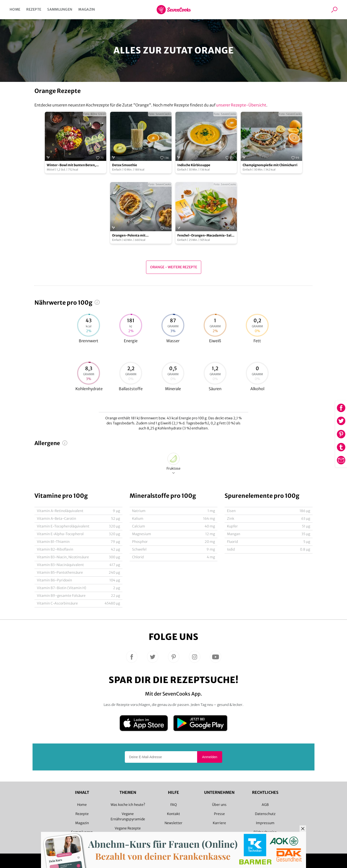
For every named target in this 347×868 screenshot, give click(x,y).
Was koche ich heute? (128, 805)
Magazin (87, 9)
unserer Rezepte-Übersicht (241, 105)
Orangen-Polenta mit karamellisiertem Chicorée (133, 236)
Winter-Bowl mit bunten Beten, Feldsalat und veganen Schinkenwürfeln (71, 165)
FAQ (174, 805)
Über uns (219, 805)
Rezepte (34, 9)
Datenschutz (265, 814)
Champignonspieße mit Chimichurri (270, 165)
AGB (265, 805)
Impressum (265, 823)
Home (15, 9)
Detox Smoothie (125, 165)
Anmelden (210, 757)
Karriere (219, 823)
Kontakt (173, 814)
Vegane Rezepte (128, 828)
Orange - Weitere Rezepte (174, 267)
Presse (219, 814)
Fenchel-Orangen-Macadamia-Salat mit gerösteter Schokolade (206, 236)
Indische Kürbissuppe (194, 165)
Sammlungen (60, 9)
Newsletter (173, 823)
